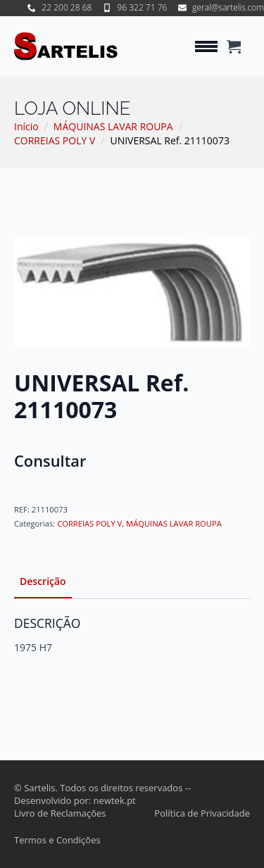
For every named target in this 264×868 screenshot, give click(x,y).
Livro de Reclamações (60, 813)
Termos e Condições (57, 840)
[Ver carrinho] (234, 46)
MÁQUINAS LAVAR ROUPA (113, 126)
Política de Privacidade (202, 813)
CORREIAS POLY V (55, 140)
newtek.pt (115, 800)
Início (26, 126)
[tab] (43, 581)
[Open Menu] (206, 46)
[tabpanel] (132, 635)
